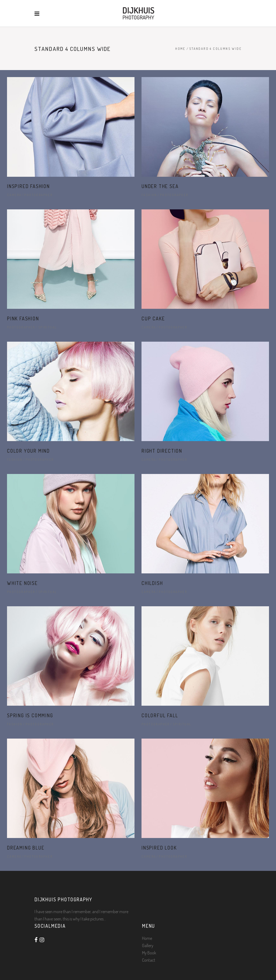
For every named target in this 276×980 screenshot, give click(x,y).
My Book (149, 953)
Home (180, 49)
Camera (14, 195)
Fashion (149, 195)
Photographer (38, 195)
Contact (149, 960)
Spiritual (48, 327)
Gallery (148, 946)
